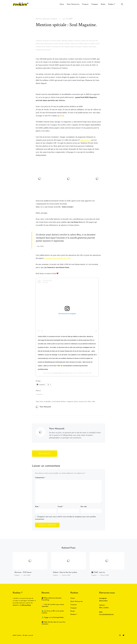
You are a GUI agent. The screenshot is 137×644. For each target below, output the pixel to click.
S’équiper (95, 4)
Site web (84, 507)
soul (85, 402)
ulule (89, 402)
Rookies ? (112, 4)
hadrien (63, 402)
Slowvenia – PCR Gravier (23, 572)
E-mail (60, 507)
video (93, 402)
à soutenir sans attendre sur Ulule (58, 258)
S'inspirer (56, 19)
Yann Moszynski (43, 407)
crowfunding (56, 402)
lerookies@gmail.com (106, 614)
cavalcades (47, 402)
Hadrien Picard (86, 140)
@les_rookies (104, 607)
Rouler (103, 4)
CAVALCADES (58, 373)
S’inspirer (85, 4)
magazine (70, 402)
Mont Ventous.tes (73, 4)
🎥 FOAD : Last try (98, 572)
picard (81, 402)
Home (62, 4)
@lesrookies (103, 601)
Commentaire (40, 478)
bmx (41, 402)
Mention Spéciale (43, 19)
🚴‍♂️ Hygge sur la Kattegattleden (53, 618)
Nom (37, 507)
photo (76, 402)
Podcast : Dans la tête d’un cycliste (65, 572)
